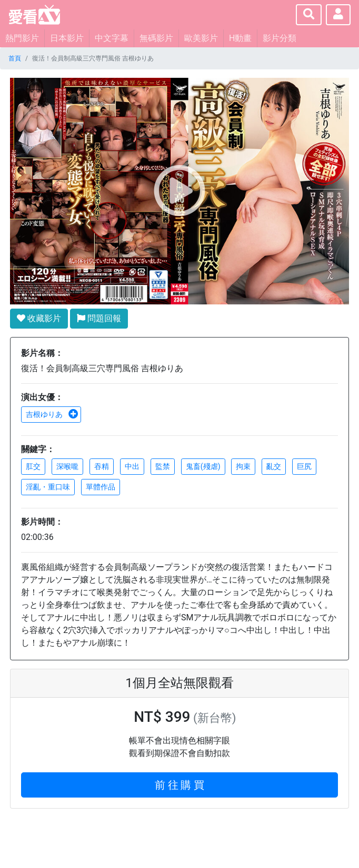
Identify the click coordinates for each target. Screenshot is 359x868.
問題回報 (99, 318)
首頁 (15, 58)
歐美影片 (201, 38)
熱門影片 (22, 38)
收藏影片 (39, 318)
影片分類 (280, 38)
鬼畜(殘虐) (203, 466)
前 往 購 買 (180, 785)
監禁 (163, 466)
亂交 (274, 466)
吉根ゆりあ (52, 414)
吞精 (102, 466)
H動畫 (240, 38)
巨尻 (304, 466)
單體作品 (101, 487)
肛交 (33, 466)
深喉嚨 (67, 466)
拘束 (243, 466)
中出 (132, 466)
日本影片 (67, 38)
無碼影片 (156, 38)
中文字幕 (112, 38)
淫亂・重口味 (48, 487)
